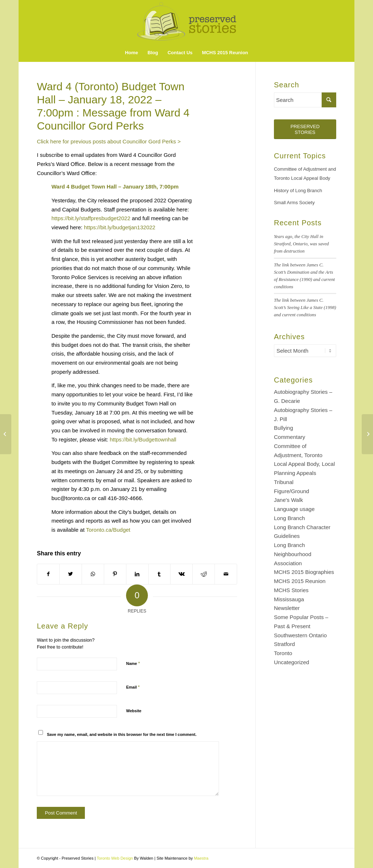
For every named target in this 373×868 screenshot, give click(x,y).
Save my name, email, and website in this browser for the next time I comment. (122, 734)
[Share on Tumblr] (160, 574)
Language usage (294, 509)
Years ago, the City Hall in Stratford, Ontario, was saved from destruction (301, 244)
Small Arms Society (294, 203)
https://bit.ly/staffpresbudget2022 (91, 218)
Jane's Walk (288, 500)
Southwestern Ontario (300, 635)
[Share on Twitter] (71, 574)
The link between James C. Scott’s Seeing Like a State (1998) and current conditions (305, 308)
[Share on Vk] (181, 574)
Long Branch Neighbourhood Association (293, 554)
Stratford (284, 644)
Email (133, 687)
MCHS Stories (291, 590)
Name (133, 663)
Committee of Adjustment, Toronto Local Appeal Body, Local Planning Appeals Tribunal (304, 464)
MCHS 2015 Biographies (304, 572)
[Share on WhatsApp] (93, 574)
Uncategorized (292, 662)
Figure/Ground (292, 491)
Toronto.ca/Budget (108, 530)
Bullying (284, 428)
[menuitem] (131, 53)
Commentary (290, 437)
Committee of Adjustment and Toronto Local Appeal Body (305, 174)
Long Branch (289, 518)
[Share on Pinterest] (115, 574)
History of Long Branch (298, 191)
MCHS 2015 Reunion (300, 581)
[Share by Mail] (226, 574)
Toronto (283, 653)
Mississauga (289, 599)
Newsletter (287, 608)
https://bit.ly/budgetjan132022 (119, 227)
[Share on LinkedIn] (137, 574)
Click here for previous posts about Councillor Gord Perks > (109, 141)
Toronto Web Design (115, 858)
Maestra (201, 858)
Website (134, 711)
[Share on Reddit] (204, 574)
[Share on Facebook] (48, 574)
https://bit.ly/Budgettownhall (143, 439)
